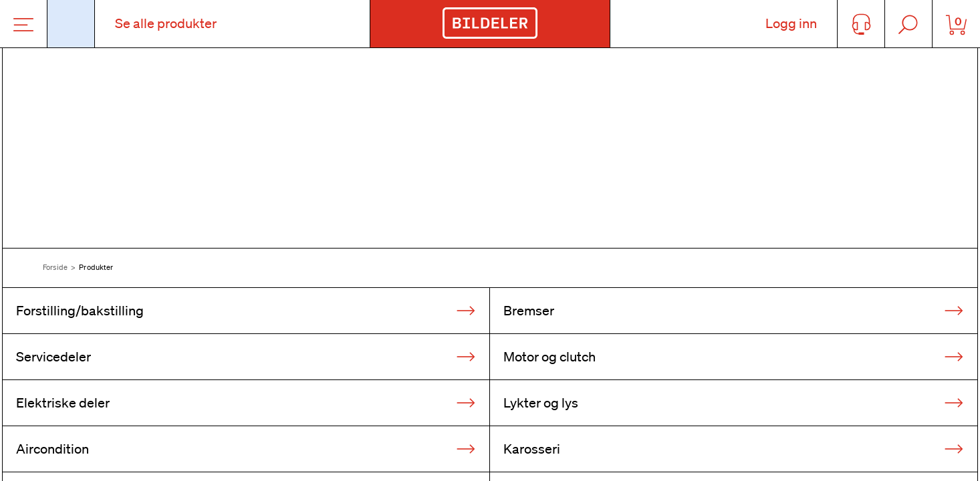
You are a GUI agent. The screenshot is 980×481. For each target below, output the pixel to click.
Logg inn (791, 23)
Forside (55, 267)
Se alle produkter (166, 23)
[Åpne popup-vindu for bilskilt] (71, 24)
